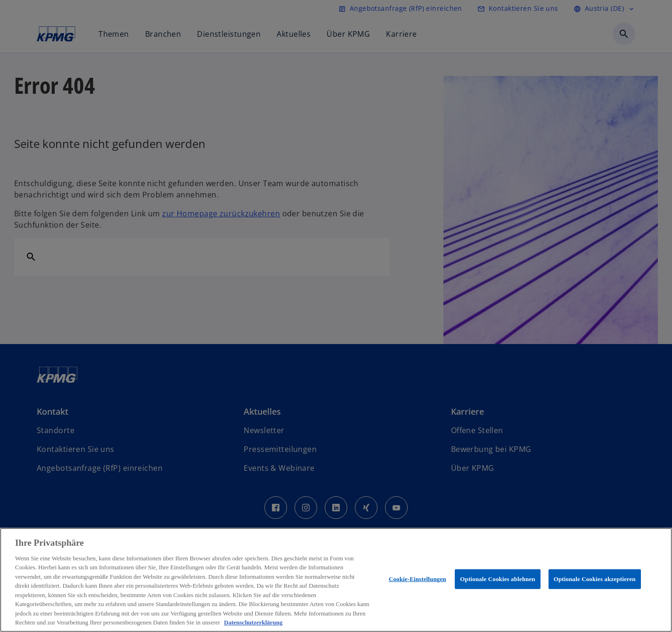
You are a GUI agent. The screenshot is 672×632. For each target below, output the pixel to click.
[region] (336, 580)
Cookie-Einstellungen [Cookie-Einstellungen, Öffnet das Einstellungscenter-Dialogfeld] (418, 579)
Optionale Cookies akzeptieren (595, 579)
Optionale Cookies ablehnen (497, 579)
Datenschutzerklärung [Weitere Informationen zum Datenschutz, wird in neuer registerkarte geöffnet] (253, 622)
